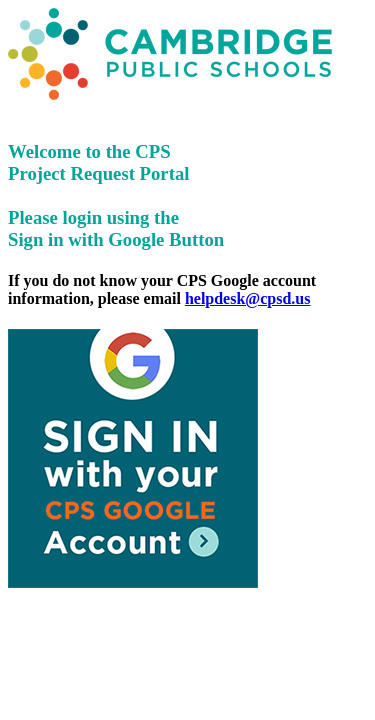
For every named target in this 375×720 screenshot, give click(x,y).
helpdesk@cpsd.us (248, 298)
